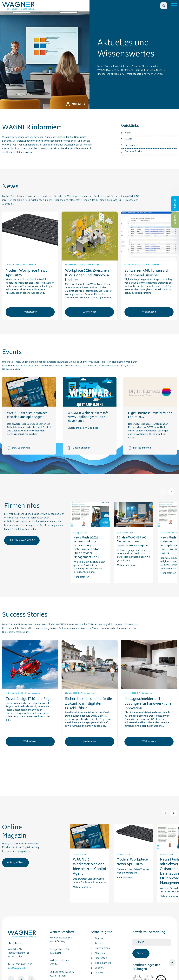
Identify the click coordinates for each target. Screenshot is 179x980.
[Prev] (163, 492)
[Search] (164, 6)
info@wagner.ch (17, 968)
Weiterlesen (30, 312)
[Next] (171, 492)
